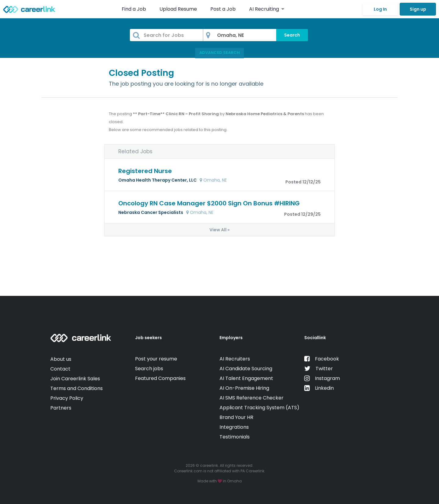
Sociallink (315, 338)
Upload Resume (178, 9)
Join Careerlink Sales (75, 379)
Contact (60, 369)
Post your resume (156, 359)
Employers (231, 338)
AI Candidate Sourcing (246, 369)
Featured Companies (160, 378)
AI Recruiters (235, 359)
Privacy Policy (67, 398)
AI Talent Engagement (246, 378)
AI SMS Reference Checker (252, 398)
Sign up (418, 9)
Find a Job (134, 9)
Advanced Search (220, 53)
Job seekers (148, 338)
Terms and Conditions (77, 388)
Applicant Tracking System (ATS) (259, 408)
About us (61, 359)
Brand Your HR (236, 417)
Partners (61, 408)
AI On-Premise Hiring (244, 388)
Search (292, 35)
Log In (380, 9)
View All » (220, 230)
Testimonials (235, 437)
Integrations (234, 427)
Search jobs (149, 369)
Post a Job (224, 9)
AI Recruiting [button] (267, 9)
